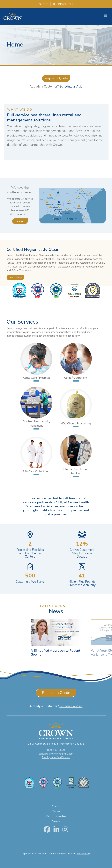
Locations (20, 221)
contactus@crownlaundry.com (56, 754)
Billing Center (62, 4)
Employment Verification (56, 757)
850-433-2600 (56, 750)
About (56, 806)
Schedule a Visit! (71, 87)
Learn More (15, 277)
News (56, 821)
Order (42, 4)
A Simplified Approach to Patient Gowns (55, 655)
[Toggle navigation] (105, 15)
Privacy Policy (84, 854)
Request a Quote (56, 78)
